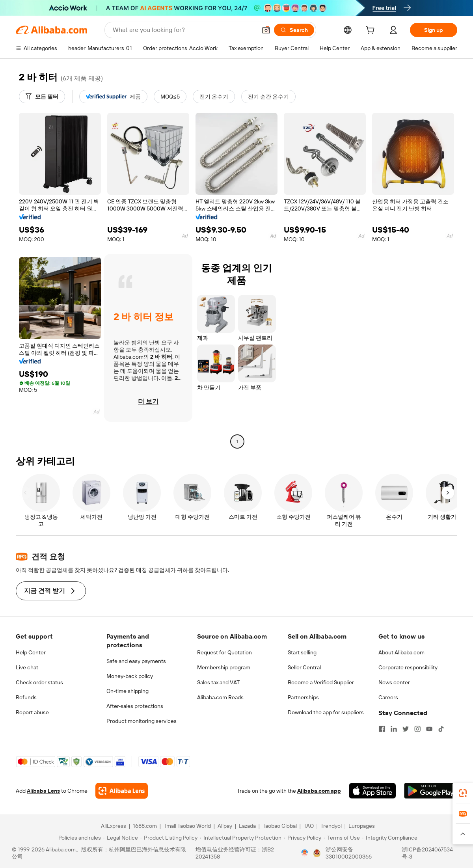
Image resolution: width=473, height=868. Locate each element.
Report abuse (32, 712)
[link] (463, 793)
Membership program (224, 667)
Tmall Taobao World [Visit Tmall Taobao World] (187, 826)
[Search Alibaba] (184, 30)
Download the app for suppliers (326, 712)
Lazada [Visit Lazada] (247, 826)
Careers (388, 697)
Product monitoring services (142, 721)
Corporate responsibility (408, 667)
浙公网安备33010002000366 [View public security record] (349, 853)
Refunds (26, 697)
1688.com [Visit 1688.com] (145, 826)
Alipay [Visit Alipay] (225, 826)
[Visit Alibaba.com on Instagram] (417, 729)
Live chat (27, 667)
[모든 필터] (42, 97)
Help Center (31, 652)
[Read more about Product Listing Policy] (169, 838)
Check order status (39, 682)
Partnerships (303, 697)
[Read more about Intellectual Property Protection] (241, 838)
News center (394, 682)
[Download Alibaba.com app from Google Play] (431, 791)
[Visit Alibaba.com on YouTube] (429, 729)
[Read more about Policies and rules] (78, 838)
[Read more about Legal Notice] (121, 838)
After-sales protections (135, 706)
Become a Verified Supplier (321, 682)
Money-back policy (130, 676)
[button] (266, 30)
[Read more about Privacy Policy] (303, 838)
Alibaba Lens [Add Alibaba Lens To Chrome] (43, 791)
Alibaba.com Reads (220, 697)
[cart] (372, 31)
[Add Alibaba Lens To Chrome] (122, 791)
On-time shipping (128, 691)
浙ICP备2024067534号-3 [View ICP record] (427, 853)
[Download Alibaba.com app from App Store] (372, 791)
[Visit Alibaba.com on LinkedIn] (394, 729)
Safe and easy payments (136, 661)
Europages (362, 826)
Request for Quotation (224, 652)
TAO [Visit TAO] (309, 826)
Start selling (302, 652)
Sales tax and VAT (218, 682)
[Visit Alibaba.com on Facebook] (382, 729)
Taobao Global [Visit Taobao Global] (280, 826)
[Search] (294, 30)
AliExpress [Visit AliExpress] (114, 826)
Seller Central (304, 667)
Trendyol (331, 826)
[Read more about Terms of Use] (342, 838)
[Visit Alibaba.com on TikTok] (441, 729)
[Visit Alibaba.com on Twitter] (406, 729)
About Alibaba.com (401, 652)
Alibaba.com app (319, 791)
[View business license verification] (305, 853)
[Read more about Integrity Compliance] (390, 838)
